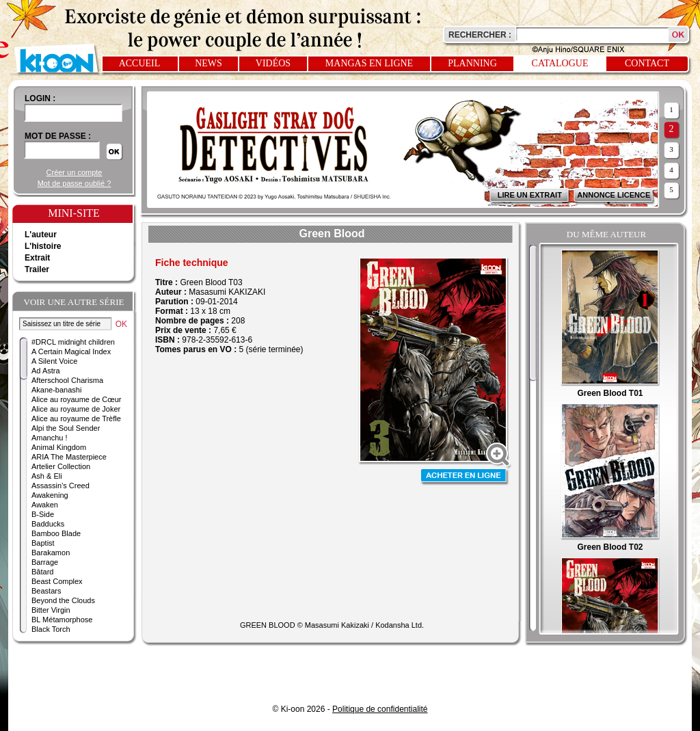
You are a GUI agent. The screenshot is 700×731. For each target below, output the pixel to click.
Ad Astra (46, 371)
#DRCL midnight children (73, 342)
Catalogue (560, 63)
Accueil (140, 63)
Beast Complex (57, 581)
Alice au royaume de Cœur (76, 399)
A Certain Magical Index (71, 351)
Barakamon (51, 553)
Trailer (37, 269)
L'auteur (41, 235)
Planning (472, 63)
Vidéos (273, 63)
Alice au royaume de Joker (76, 409)
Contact (647, 63)
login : (40, 98)
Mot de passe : (58, 136)
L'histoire (43, 246)
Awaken (45, 505)
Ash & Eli (47, 476)
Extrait (37, 258)
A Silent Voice (54, 361)
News (208, 63)
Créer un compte (75, 172)
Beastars (46, 591)
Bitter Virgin (51, 610)
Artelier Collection (61, 466)
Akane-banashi (56, 390)
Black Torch (51, 629)
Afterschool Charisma (67, 380)
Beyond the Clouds (63, 600)
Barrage (45, 562)
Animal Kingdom (59, 447)
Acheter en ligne (465, 477)
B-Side (43, 514)
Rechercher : (480, 35)
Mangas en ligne (369, 63)
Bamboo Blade (56, 533)
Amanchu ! (50, 438)
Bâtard (42, 572)
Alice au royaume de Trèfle (76, 418)
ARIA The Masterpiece (69, 457)
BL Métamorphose (62, 620)
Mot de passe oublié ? (75, 183)
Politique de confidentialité (380, 709)
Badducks (48, 524)
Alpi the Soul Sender (66, 428)
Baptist (43, 543)
